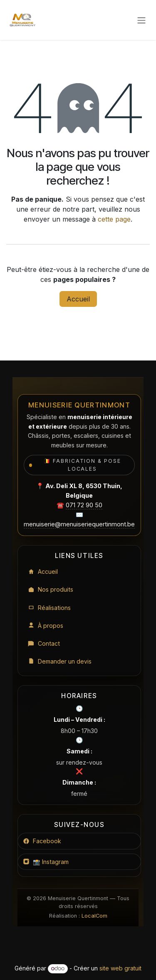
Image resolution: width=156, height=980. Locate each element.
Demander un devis (60, 661)
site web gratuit (120, 968)
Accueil (78, 299)
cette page (114, 219)
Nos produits (51, 589)
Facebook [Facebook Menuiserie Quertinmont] (42, 841)
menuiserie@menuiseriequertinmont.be (79, 524)
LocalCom (94, 916)
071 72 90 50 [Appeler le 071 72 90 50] (84, 505)
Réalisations (49, 608)
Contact (44, 643)
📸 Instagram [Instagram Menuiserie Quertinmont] (46, 862)
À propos (46, 626)
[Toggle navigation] (141, 20)
